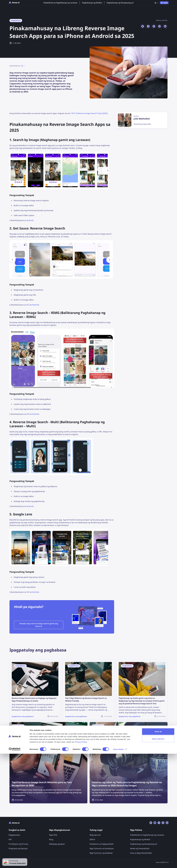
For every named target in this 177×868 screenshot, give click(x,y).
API (10, 839)
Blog (51, 839)
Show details (118, 864)
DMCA (92, 839)
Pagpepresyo (14, 835)
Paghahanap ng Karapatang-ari (120, 3)
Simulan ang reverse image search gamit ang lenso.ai (39, 625)
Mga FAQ (53, 835)
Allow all (158, 846)
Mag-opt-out (95, 835)
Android (30, 220)
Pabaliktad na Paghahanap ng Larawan (60, 3)
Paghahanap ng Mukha (92, 3)
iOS (28, 305)
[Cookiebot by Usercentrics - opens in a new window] (15, 864)
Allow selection (158, 853)
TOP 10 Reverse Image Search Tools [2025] (89, 113)
